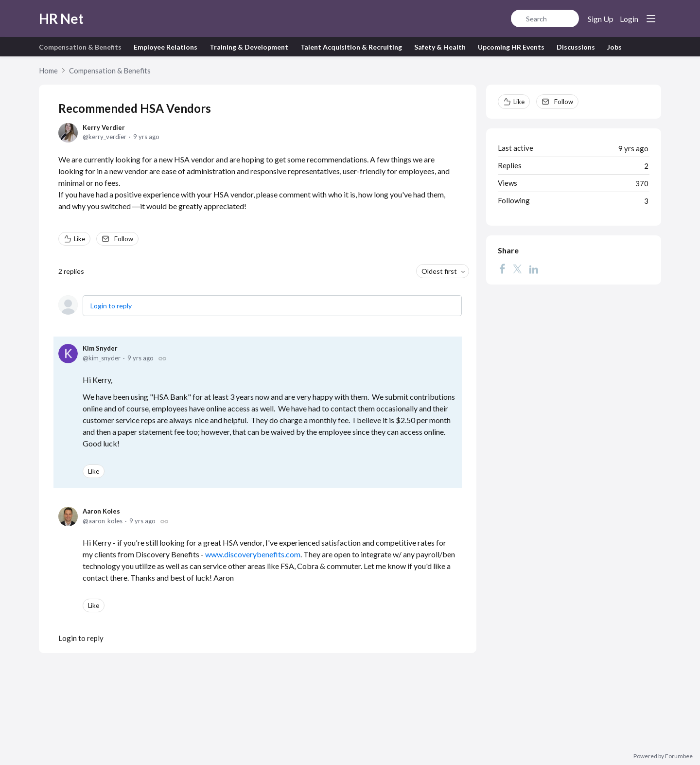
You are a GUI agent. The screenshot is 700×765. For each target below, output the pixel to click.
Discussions (576, 47)
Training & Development (249, 47)
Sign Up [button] (601, 19)
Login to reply (111, 306)
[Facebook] (502, 269)
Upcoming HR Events (511, 47)
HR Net (61, 18)
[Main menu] (651, 18)
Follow (124, 239)
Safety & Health (440, 47)
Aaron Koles (101, 511)
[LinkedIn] (534, 269)
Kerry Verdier (104, 127)
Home (48, 71)
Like (79, 239)
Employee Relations (166, 47)
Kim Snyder (100, 348)
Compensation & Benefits (80, 47)
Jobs (614, 47)
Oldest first (439, 271)
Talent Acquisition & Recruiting (351, 47)
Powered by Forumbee (663, 756)
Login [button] (629, 19)
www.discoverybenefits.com (253, 554)
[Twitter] (517, 269)
